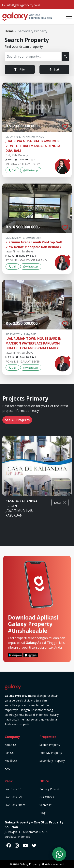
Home (9, 31)
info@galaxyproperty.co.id (23, 5)
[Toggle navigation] (69, 17)
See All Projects (17, 420)
